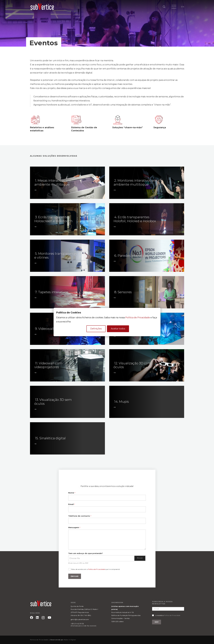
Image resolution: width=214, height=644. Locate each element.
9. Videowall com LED (52, 329)
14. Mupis (122, 402)
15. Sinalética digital (50, 438)
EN (183, 7)
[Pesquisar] (164, 7)
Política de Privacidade (97, 569)
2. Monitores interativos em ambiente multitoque (135, 182)
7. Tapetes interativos (52, 292)
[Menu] (174, 7)
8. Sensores (123, 292)
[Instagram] (43, 618)
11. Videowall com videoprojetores (48, 365)
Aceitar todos (118, 329)
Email (72, 504)
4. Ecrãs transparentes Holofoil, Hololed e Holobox (135, 219)
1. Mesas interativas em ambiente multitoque (53, 182)
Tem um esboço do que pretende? (86, 553)
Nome (72, 493)
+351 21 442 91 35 (77, 624)
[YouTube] (49, 618)
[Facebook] (31, 618)
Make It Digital (70, 640)
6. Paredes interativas (131, 256)
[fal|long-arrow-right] (36, 190)
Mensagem (74, 527)
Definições (96, 329)
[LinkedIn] (37, 618)
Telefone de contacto (80, 516)
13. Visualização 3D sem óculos (53, 402)
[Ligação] (42, 7)
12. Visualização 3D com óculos (132, 365)
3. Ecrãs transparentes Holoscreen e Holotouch (53, 219)
